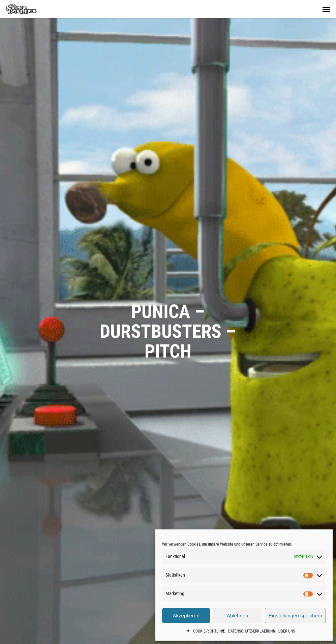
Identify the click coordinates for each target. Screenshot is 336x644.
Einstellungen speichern (295, 616)
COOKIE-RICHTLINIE (209, 631)
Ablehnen (237, 616)
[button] (326, 9)
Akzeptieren (186, 616)
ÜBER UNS (287, 631)
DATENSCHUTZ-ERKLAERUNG (252, 631)
